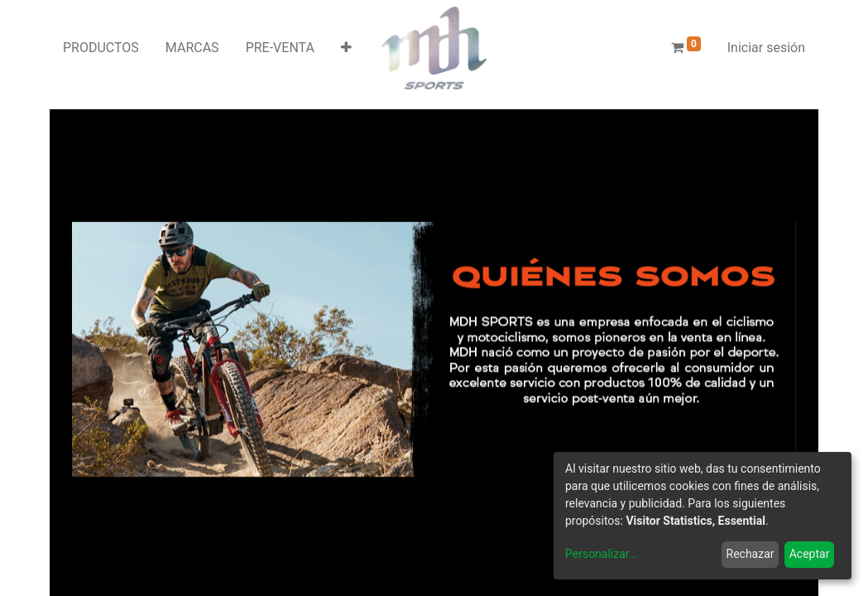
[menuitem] (101, 48)
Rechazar (751, 554)
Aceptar (810, 554)
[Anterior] (126, 349)
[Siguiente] (742, 349)
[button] (346, 48)
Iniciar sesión (766, 48)
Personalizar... (602, 554)
